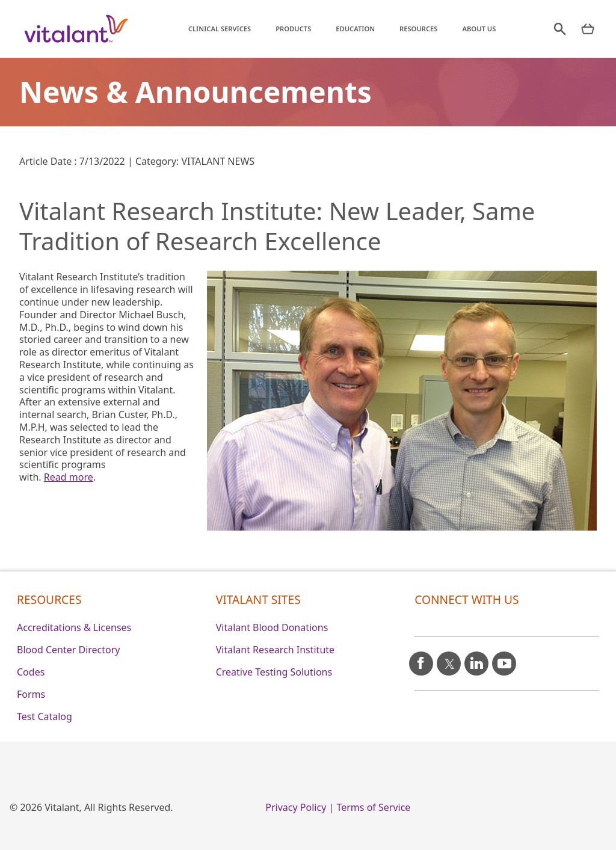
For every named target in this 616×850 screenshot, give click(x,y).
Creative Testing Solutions (274, 672)
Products (289, 29)
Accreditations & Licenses (74, 627)
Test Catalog (45, 716)
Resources (414, 29)
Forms (31, 694)
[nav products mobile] (585, 29)
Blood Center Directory (69, 650)
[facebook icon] (421, 659)
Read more (69, 477)
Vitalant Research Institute (275, 650)
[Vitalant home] (76, 29)
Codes (31, 672)
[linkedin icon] (476, 659)
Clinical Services (215, 29)
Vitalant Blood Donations (272, 627)
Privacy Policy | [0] (300, 807)
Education (351, 29)
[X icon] (449, 659)
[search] (553, 29)
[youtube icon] (504, 658)
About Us (475, 29)
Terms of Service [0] (373, 807)
